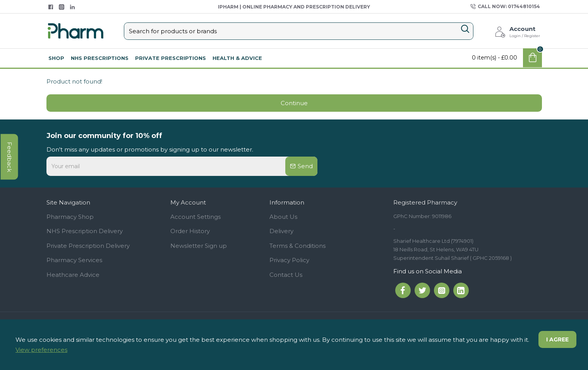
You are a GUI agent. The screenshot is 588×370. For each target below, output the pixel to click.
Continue (294, 103)
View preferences (41, 350)
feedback (9, 157)
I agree (557, 339)
